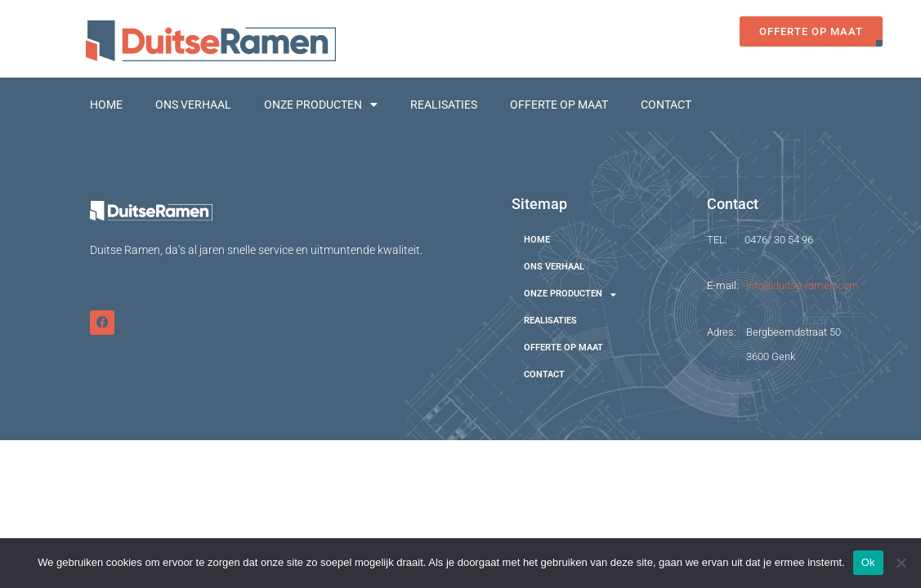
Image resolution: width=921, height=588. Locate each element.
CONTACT (666, 105)
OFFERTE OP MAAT (559, 105)
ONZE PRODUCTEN (321, 105)
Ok (868, 562)
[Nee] (901, 563)
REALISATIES (444, 105)
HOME (106, 105)
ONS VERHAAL (193, 105)
